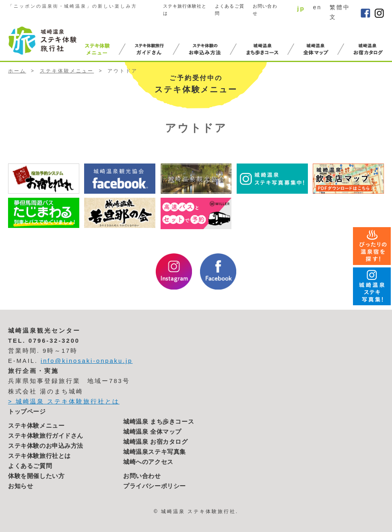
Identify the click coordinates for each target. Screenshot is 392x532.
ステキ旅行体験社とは (185, 10)
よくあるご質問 (230, 10)
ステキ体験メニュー (67, 71)
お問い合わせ (265, 10)
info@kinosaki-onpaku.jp (87, 361)
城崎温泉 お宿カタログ (156, 442)
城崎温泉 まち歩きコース (159, 422)
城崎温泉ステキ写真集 (155, 452)
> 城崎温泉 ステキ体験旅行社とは (64, 402)
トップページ (27, 412)
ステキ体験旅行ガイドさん (46, 436)
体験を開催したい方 (36, 476)
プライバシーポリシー (155, 486)
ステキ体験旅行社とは (39, 456)
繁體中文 (340, 12)
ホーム (17, 71)
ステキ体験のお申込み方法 (46, 446)
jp (301, 8)
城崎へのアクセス (148, 462)
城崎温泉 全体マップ (152, 432)
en (317, 7)
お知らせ (21, 486)
